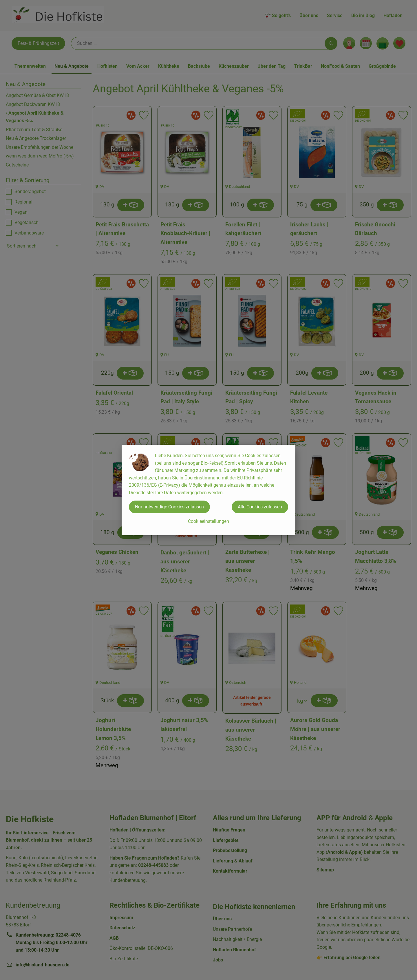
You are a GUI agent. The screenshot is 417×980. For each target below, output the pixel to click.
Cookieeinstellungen (209, 521)
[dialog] (209, 490)
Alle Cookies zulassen (260, 507)
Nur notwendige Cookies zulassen (169, 507)
